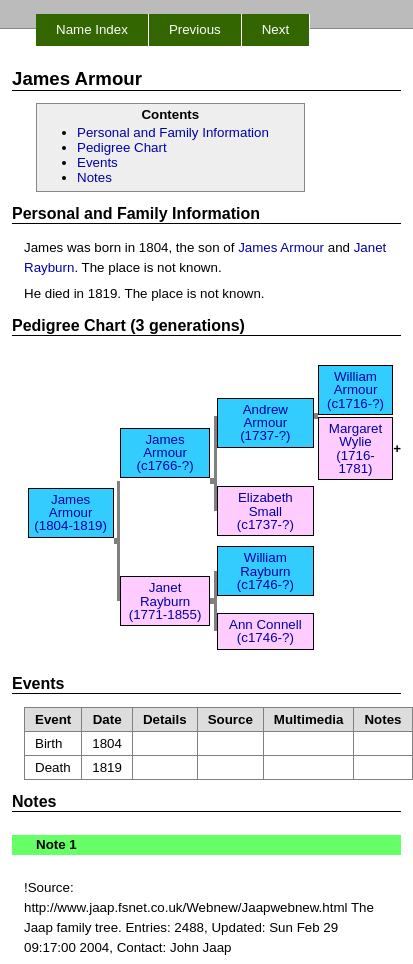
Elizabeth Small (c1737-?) (265, 511)
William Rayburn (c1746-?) (265, 571)
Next (275, 29)
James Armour (281, 247)
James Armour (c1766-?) (165, 453)
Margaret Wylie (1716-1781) (355, 448)
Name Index (92, 29)
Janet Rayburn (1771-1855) (165, 601)
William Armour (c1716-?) (355, 390)
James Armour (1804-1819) (70, 513)
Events (97, 162)
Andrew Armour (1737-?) (265, 423)
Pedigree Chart (122, 147)
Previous (195, 29)
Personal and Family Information (173, 132)
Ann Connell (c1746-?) (265, 631)
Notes (94, 177)
